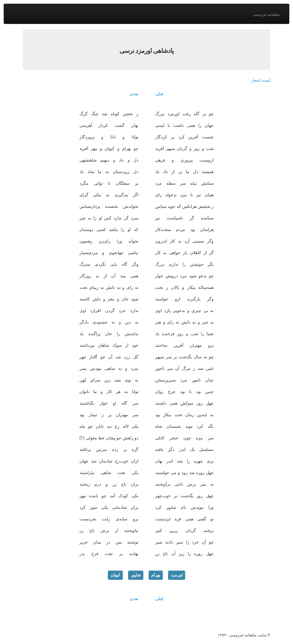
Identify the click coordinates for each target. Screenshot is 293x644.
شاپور (136, 575)
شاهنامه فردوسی (266, 14)
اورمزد (177, 575)
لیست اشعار (261, 80)
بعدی (134, 94)
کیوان (115, 575)
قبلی (159, 94)
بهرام (156, 575)
